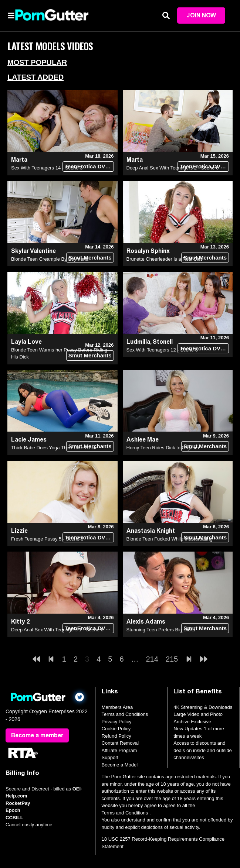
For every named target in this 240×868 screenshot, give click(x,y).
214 (152, 659)
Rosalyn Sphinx (148, 251)
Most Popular (37, 62)
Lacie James (29, 440)
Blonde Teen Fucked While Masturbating (170, 539)
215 (172, 659)
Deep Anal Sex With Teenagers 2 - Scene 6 (173, 168)
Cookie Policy (116, 729)
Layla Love (26, 342)
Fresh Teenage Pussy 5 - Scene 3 (47, 539)
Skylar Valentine (33, 251)
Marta (19, 160)
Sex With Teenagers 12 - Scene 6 (162, 350)
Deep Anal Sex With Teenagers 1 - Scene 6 (57, 630)
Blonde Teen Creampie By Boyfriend (50, 259)
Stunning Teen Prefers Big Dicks (161, 630)
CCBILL (14, 818)
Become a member (37, 735)
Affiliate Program (119, 750)
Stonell (163, 342)
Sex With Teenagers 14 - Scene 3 (47, 168)
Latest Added (36, 77)
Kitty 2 (21, 622)
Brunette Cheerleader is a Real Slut (164, 259)
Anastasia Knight (151, 531)
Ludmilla (138, 342)
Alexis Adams (146, 622)
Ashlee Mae (143, 440)
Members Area (117, 707)
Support (110, 758)
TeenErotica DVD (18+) (89, 167)
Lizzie (19, 531)
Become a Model (120, 765)
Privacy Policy (117, 722)
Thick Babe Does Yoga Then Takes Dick (54, 448)
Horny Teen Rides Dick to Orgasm (163, 448)
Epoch (13, 811)
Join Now (201, 15)
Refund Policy (116, 736)
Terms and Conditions (125, 715)
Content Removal (120, 743)
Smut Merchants (90, 258)
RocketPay (18, 803)
